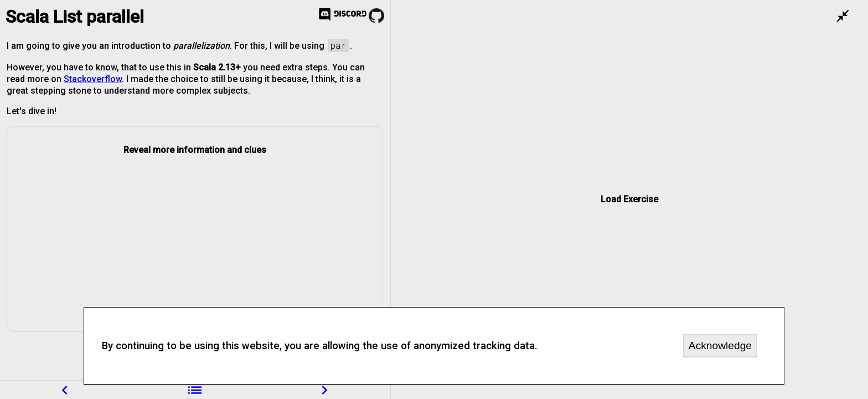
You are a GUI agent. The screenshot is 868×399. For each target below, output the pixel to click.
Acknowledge (720, 346)
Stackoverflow (93, 79)
